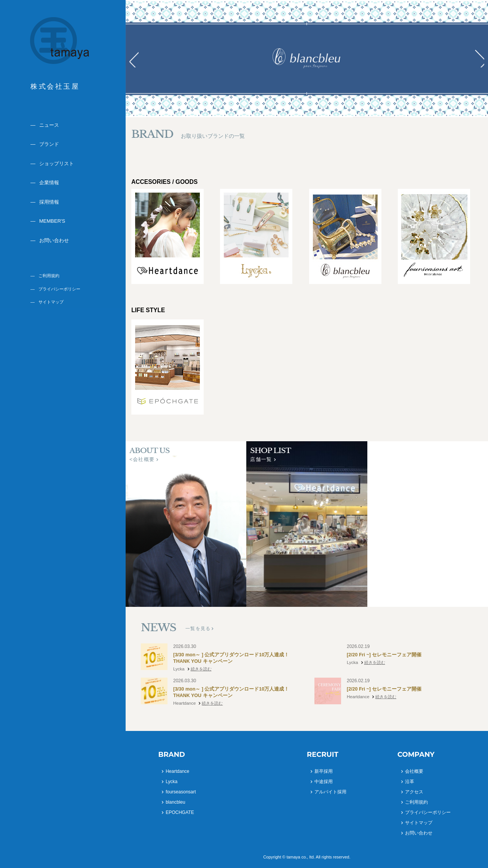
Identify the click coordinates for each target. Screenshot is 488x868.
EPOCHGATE (180, 812)
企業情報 (49, 183)
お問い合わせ (54, 240)
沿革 (410, 782)
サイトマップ (51, 302)
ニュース (49, 125)
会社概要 (414, 771)
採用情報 (49, 202)
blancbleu (175, 802)
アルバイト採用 (330, 792)
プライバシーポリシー (59, 289)
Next (478, 59)
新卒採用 (324, 771)
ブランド (49, 144)
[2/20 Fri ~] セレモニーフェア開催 (385, 655)
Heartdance (177, 771)
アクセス (414, 792)
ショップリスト (57, 164)
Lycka (171, 782)
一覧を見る (198, 629)
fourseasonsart (181, 792)
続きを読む (201, 670)
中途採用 (324, 782)
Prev (136, 59)
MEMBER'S (52, 221)
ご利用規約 (49, 276)
